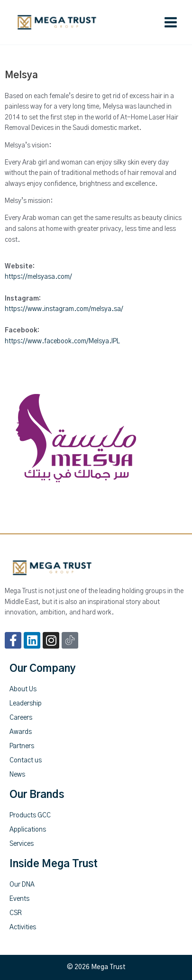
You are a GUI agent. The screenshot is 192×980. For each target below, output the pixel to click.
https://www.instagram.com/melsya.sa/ (64, 309)
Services (22, 844)
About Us (23, 689)
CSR (16, 913)
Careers (21, 718)
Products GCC (30, 815)
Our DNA (22, 885)
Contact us (26, 760)
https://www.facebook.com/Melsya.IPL (62, 341)
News (17, 775)
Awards (21, 732)
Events (19, 899)
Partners (22, 746)
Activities (23, 927)
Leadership (26, 704)
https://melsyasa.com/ (38, 277)
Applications (28, 830)
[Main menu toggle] (171, 23)
